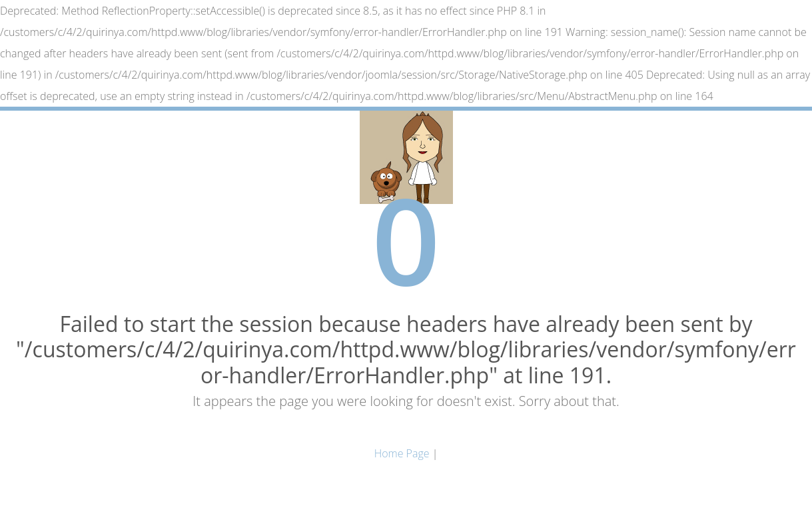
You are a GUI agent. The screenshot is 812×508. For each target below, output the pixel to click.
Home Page (402, 453)
